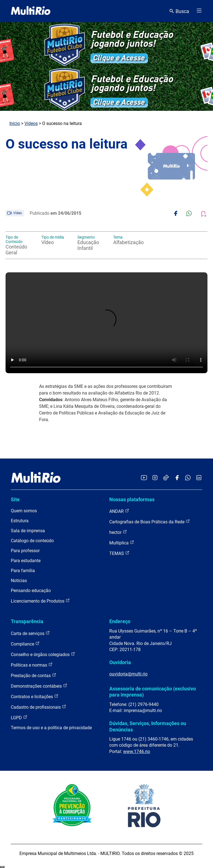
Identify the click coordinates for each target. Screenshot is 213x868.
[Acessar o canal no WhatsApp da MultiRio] (188, 478)
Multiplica (122, 543)
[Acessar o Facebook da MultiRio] (177, 478)
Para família (23, 571)
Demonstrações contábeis (39, 686)
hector (118, 532)
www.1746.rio (137, 752)
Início (15, 123)
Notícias (19, 581)
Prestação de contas (34, 675)
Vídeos (31, 123)
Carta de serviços (30, 633)
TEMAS (119, 553)
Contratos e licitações (35, 696)
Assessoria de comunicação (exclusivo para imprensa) (153, 692)
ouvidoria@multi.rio (128, 674)
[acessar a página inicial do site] (31, 11)
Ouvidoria (120, 662)
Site (15, 499)
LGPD (19, 717)
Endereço (120, 621)
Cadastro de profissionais (39, 707)
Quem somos (24, 511)
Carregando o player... (106, 323)
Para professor (25, 551)
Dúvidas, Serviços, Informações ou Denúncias (148, 726)
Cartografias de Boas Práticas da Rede (150, 522)
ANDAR (119, 511)
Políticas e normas (32, 665)
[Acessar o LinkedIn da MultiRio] (199, 478)
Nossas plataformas (132, 499)
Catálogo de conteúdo (32, 541)
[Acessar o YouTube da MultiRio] (144, 478)
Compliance (25, 644)
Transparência (27, 621)
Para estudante (26, 561)
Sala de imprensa (28, 531)
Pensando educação (31, 591)
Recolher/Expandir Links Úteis (2, 867)
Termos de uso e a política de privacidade (51, 728)
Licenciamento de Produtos (40, 601)
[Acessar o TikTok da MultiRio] (166, 478)
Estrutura (20, 521)
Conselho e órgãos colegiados (43, 654)
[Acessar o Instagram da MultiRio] (155, 478)
